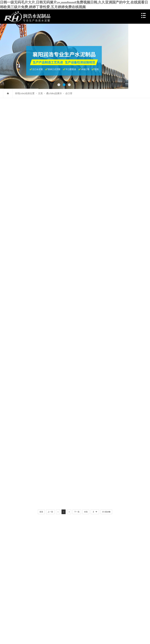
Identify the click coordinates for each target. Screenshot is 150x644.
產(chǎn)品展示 (54, 93)
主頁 (40, 93)
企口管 (69, 93)
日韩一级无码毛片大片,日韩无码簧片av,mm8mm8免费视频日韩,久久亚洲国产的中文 (32, 624)
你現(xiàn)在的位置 (25, 93)
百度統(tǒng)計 (12, 609)
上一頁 (50, 372)
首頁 (41, 372)
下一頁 (77, 372)
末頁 (86, 372)
